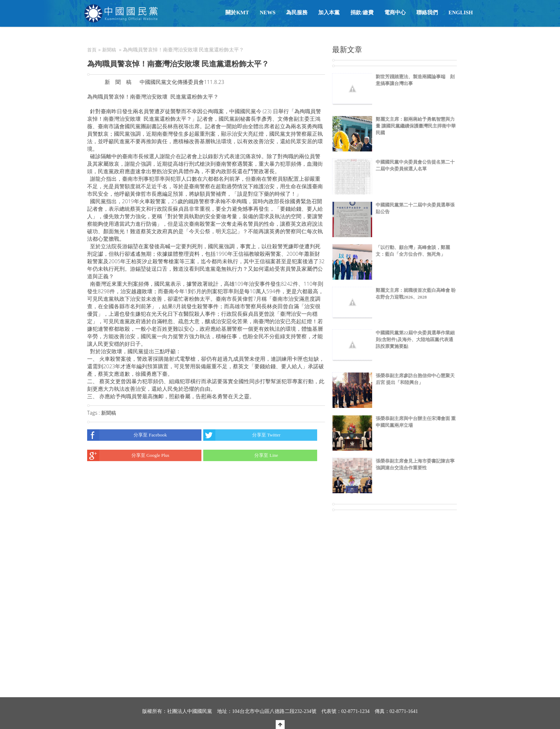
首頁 (92, 50)
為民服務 (297, 13)
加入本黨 (329, 13)
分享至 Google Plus (128, 455)
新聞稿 (109, 50)
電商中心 (395, 13)
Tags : (94, 413)
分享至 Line (241, 455)
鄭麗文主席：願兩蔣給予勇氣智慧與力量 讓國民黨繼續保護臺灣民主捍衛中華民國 (416, 126)
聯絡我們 (427, 13)
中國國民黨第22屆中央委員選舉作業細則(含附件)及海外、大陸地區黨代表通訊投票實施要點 (415, 339)
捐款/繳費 (362, 13)
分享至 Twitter (242, 435)
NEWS (267, 13)
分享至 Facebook (127, 435)
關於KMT (237, 13)
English (461, 13)
